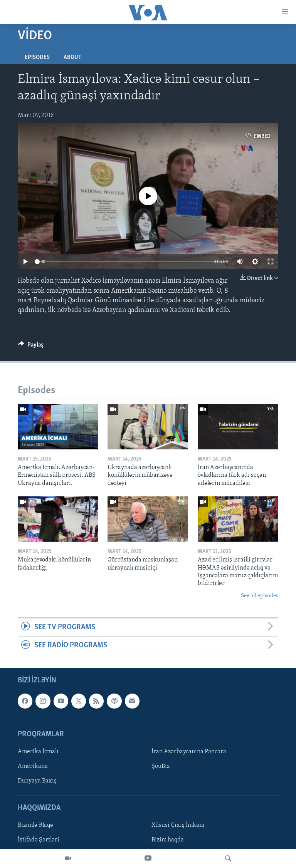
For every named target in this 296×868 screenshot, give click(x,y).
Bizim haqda (168, 840)
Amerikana (33, 766)
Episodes (37, 57)
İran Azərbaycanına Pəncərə (189, 752)
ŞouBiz (161, 766)
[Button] (31, 347)
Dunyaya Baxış (37, 781)
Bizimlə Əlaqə (35, 825)
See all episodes (260, 596)
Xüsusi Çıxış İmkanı (178, 825)
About (72, 57)
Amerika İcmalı (38, 752)
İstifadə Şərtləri (39, 840)
